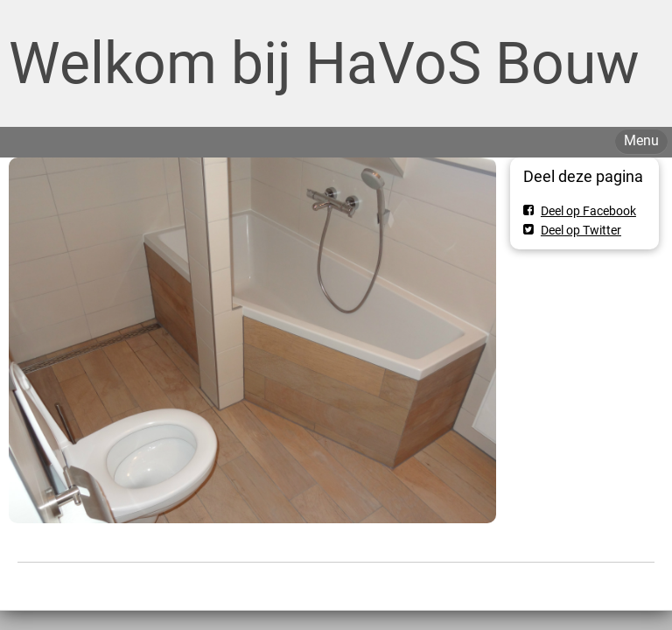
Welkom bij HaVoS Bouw (324, 63)
